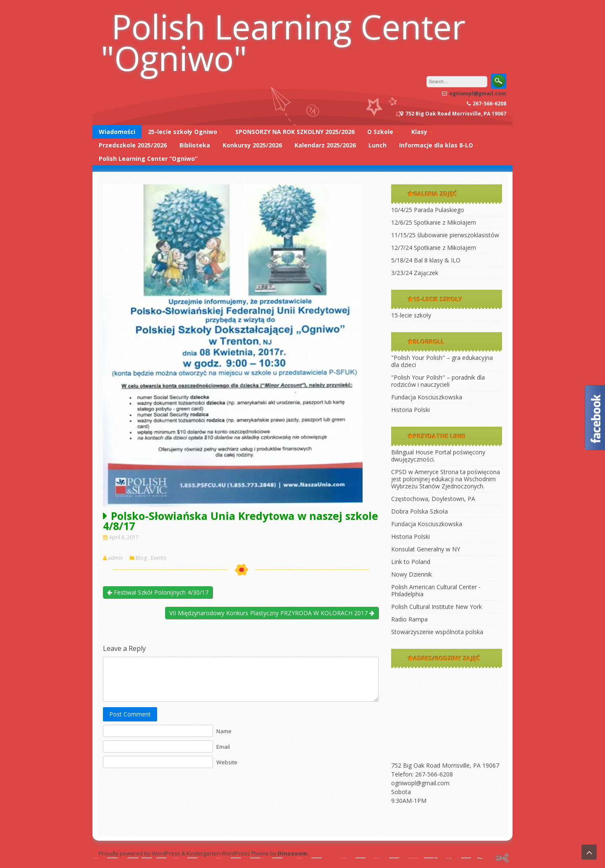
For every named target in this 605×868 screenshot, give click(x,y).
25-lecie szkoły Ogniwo (183, 132)
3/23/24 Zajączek (415, 273)
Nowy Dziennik (412, 574)
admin (116, 558)
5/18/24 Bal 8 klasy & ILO (426, 260)
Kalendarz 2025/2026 (325, 145)
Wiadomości (117, 132)
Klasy (419, 132)
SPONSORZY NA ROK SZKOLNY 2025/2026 (295, 132)
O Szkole (380, 132)
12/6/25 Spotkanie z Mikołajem (434, 222)
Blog (141, 558)
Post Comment (130, 714)
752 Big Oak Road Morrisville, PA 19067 (445, 765)
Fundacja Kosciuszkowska (427, 397)
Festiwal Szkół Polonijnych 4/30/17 (158, 592)
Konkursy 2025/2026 (252, 145)
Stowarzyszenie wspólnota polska (437, 632)
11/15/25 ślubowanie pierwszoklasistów (445, 235)
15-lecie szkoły (411, 315)
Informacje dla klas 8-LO (436, 145)
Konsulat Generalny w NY (426, 549)
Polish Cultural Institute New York (437, 607)
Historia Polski (410, 410)
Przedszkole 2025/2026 (133, 145)
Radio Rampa (409, 619)
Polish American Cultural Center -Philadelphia (436, 590)
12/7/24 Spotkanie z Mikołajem (434, 248)
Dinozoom (292, 853)
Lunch (377, 145)
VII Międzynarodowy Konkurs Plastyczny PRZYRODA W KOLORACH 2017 (272, 613)
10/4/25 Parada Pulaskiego (428, 210)
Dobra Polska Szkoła (420, 511)
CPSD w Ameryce (415, 472)
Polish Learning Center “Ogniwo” (148, 159)
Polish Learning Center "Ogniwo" (283, 42)
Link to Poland (411, 562)
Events (158, 558)
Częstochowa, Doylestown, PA (433, 499)
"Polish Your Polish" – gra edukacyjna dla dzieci (442, 361)
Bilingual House (412, 452)
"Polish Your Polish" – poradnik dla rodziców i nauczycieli (438, 381)
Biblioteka (195, 145)
